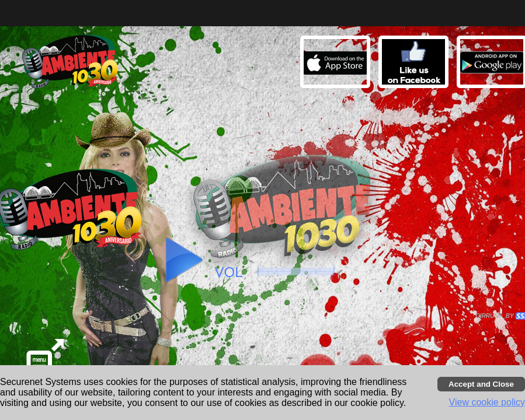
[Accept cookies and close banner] (481, 384)
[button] (415, 64)
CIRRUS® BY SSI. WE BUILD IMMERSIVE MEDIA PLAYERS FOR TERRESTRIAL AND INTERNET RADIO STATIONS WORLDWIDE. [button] (496, 316)
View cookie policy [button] (487, 402)
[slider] (296, 272)
